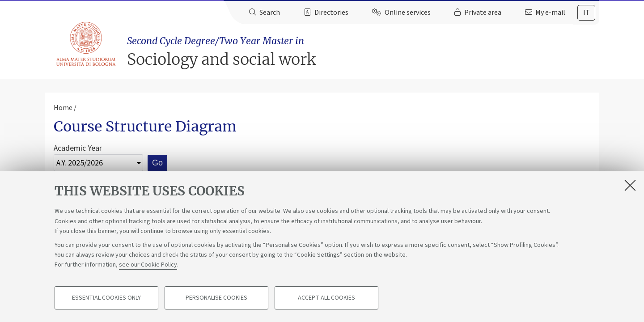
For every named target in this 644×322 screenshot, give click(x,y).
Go (157, 163)
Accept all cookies (326, 298)
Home (63, 108)
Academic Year (78, 148)
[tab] (586, 13)
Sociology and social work (363, 52)
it (587, 13)
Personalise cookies (216, 298)
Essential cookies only (106, 298)
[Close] (630, 185)
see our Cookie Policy (148, 265)
